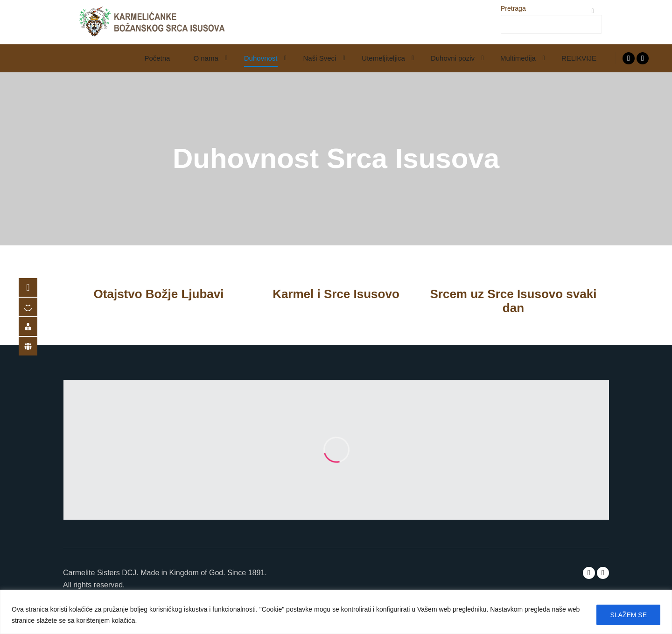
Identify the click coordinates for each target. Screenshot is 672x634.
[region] (336, 612)
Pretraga (513, 8)
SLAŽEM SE (628, 615)
